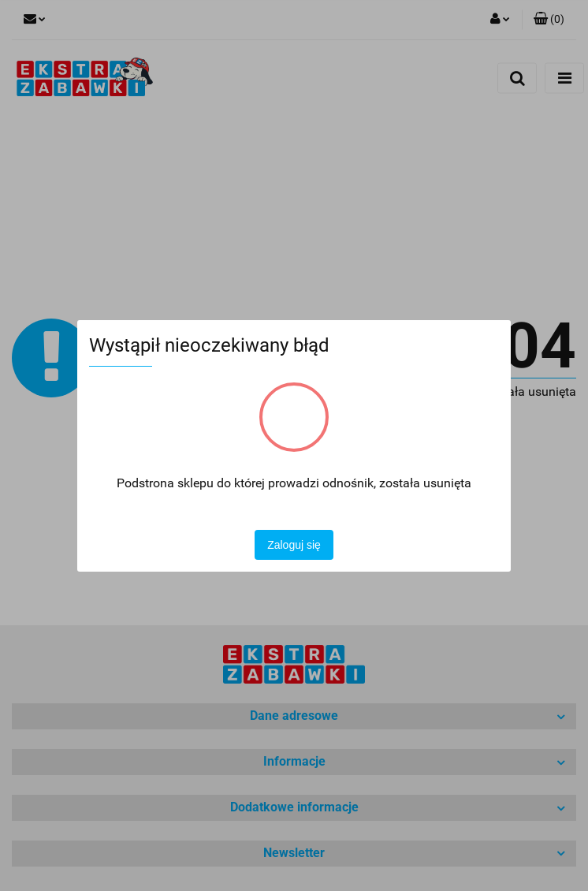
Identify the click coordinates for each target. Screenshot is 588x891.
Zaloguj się (294, 545)
